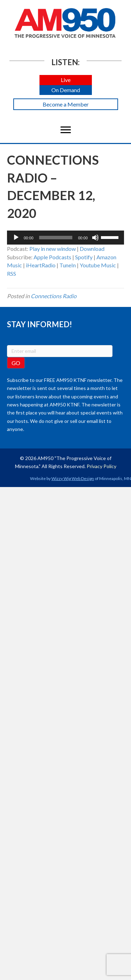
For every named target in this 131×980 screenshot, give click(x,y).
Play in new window (53, 249)
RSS (12, 273)
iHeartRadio (41, 265)
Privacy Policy (101, 466)
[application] (65, 238)
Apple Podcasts (52, 257)
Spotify (84, 257)
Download (92, 249)
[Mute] (95, 238)
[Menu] (66, 130)
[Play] (16, 238)
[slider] (56, 238)
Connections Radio (54, 296)
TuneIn (68, 265)
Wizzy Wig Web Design (73, 478)
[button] (66, 80)
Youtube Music (98, 265)
